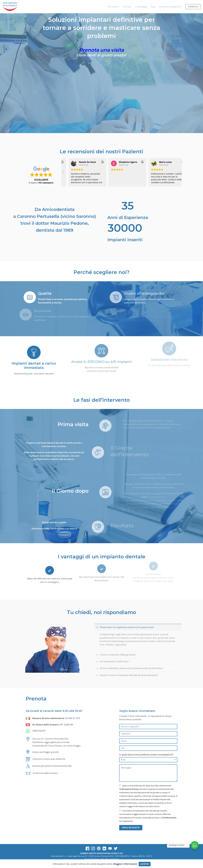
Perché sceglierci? (170, 7)
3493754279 (39, 731)
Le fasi (127, 7)
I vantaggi (141, 7)
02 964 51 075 (73, 718)
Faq (153, 7)
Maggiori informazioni (125, 864)
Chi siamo (113, 7)
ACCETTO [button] (145, 864)
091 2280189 (66, 725)
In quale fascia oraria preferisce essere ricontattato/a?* (146, 755)
